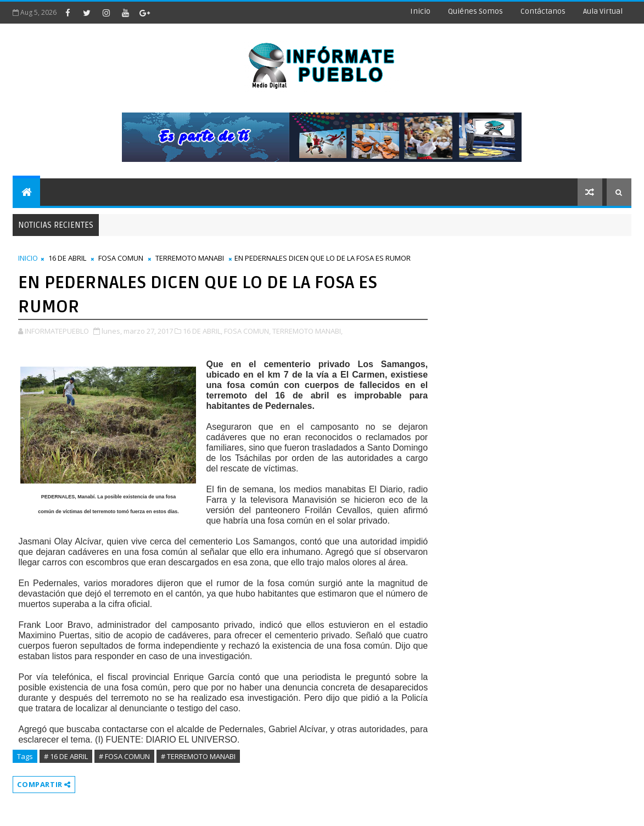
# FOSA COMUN (124, 756)
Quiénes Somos (475, 11)
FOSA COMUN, (247, 331)
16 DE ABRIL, (203, 331)
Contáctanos (543, 11)
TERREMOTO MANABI (190, 258)
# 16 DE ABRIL (66, 756)
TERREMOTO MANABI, (307, 331)
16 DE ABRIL (67, 258)
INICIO (28, 258)
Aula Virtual (603, 11)
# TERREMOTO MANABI (198, 756)
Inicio (420, 11)
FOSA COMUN (121, 258)
